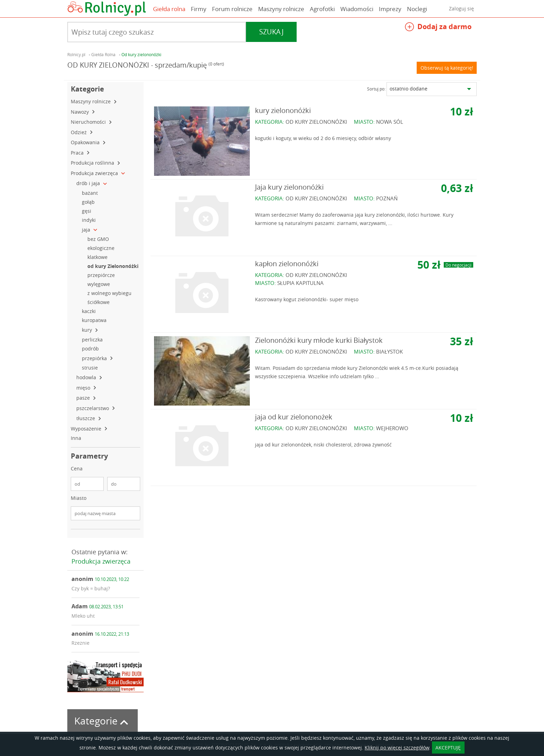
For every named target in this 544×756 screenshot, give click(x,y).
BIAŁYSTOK (389, 351)
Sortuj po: (376, 89)
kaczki (90, 311)
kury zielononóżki (283, 110)
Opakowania (86, 142)
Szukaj (271, 32)
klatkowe (98, 257)
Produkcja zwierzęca (95, 173)
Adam (97, 606)
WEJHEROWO (392, 428)
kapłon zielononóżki (287, 264)
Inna (77, 438)
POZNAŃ (387, 198)
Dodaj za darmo (438, 28)
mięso (84, 388)
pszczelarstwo (93, 408)
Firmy (199, 9)
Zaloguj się (461, 8)
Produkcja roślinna (93, 163)
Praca (78, 153)
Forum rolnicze (232, 9)
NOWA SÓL (390, 122)
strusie (91, 368)
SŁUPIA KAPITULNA (300, 283)
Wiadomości (357, 9)
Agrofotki (322, 9)
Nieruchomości (89, 122)
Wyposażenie (87, 429)
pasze (84, 398)
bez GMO (99, 239)
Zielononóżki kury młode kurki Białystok (319, 340)
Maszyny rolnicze (281, 9)
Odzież (79, 132)
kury (88, 330)
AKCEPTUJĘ (448, 748)
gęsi (87, 211)
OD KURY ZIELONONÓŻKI (316, 122)
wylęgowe (99, 284)
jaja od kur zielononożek (294, 417)
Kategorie (103, 721)
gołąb (89, 202)
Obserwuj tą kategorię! (447, 68)
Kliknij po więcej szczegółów (397, 748)
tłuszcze (86, 418)
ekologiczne (102, 248)
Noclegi (417, 9)
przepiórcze (102, 275)
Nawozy (80, 112)
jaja (87, 230)
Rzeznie (80, 643)
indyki (90, 220)
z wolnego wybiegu (110, 293)
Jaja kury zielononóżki (289, 187)
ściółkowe (99, 302)
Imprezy (390, 9)
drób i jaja (89, 183)
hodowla (87, 377)
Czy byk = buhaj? (91, 588)
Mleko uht (83, 616)
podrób (92, 349)
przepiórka (95, 358)
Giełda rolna (169, 9)
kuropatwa (95, 320)
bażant (91, 193)
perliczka (93, 340)
